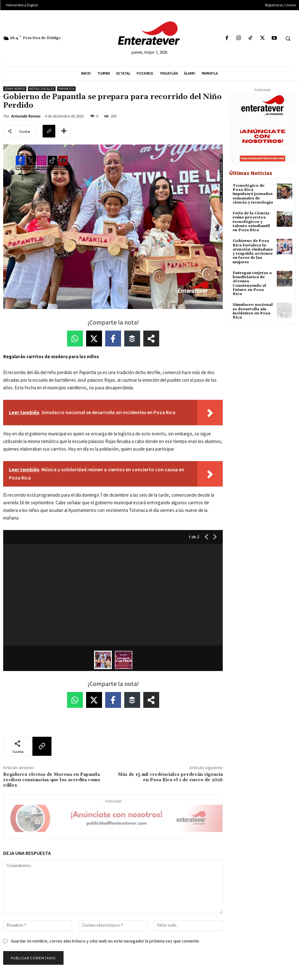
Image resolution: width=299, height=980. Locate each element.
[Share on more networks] (151, 339)
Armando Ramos (26, 116)
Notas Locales (42, 89)
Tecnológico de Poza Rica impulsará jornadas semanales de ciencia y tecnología (253, 194)
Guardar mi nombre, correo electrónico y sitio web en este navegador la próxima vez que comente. (105, 941)
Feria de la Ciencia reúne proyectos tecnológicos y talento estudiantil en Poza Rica (251, 222)
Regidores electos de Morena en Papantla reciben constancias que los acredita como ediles (52, 780)
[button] (288, 38)
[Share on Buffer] (132, 339)
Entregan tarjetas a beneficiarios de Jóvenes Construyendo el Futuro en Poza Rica (252, 283)
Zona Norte (15, 89)
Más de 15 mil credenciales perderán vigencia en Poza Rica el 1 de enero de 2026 (170, 777)
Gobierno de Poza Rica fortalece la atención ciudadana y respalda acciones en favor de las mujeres (253, 251)
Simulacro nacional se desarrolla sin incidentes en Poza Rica (252, 311)
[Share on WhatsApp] (75, 339)
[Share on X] (94, 339)
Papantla (66, 89)
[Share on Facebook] (113, 339)
